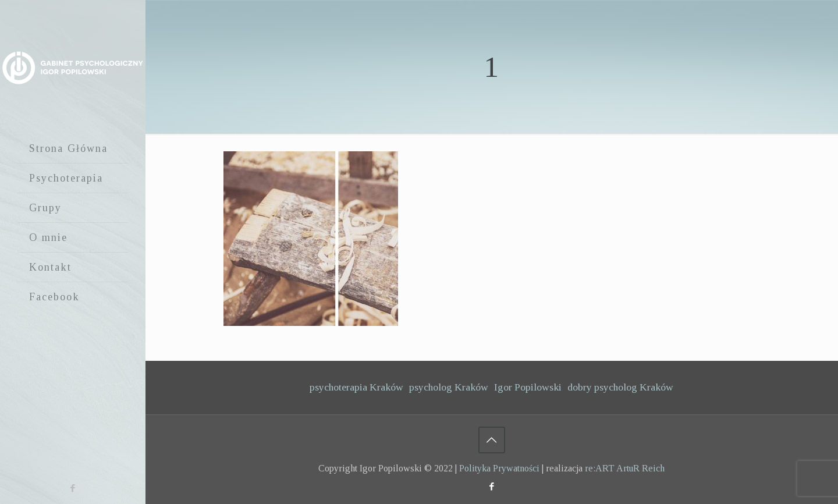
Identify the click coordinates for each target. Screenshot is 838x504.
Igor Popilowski (528, 387)
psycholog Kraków (449, 387)
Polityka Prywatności (499, 468)
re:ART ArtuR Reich (625, 468)
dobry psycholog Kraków (620, 387)
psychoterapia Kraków (356, 387)
